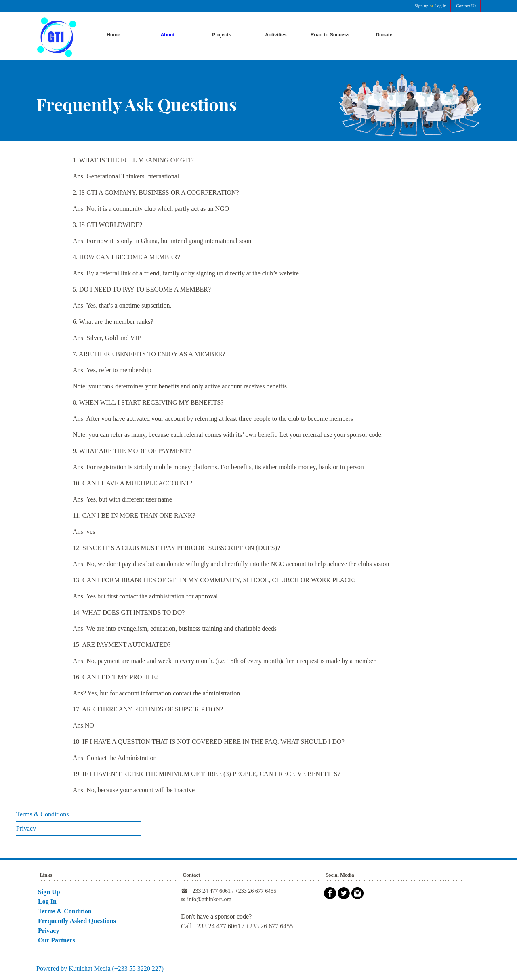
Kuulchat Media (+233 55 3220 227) (116, 968)
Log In (47, 901)
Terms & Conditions (42, 814)
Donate (384, 35)
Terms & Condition (65, 911)
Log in (441, 6)
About (168, 35)
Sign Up (49, 892)
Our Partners (57, 940)
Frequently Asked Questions (77, 921)
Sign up (421, 6)
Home (113, 35)
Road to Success (330, 35)
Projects (222, 35)
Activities (276, 35)
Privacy (26, 828)
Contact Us (466, 6)
